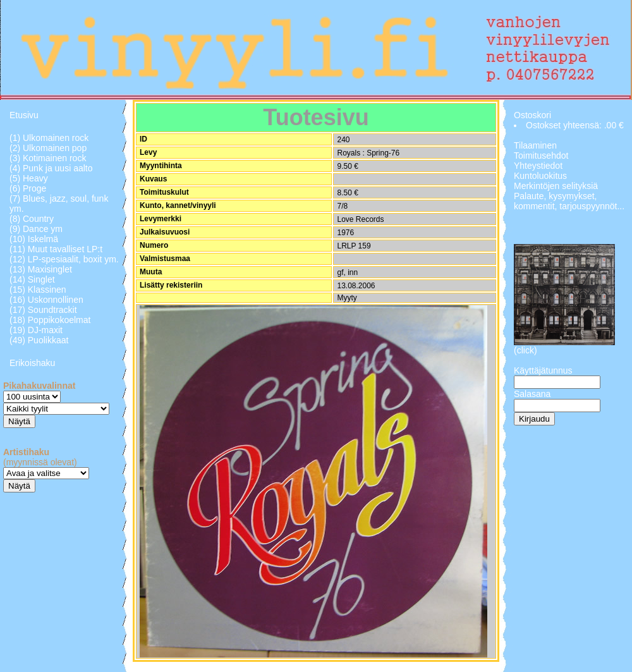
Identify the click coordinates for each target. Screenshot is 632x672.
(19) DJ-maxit (36, 330)
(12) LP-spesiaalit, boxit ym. (64, 259)
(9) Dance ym (36, 229)
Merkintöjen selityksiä (556, 186)
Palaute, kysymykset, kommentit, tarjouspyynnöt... (569, 201)
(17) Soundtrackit (43, 310)
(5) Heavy (29, 178)
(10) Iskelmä (34, 239)
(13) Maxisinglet (41, 269)
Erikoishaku (32, 363)
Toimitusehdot (541, 156)
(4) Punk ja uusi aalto (51, 168)
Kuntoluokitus (540, 176)
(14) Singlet (32, 279)
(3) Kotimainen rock (48, 158)
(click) (526, 350)
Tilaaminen (535, 145)
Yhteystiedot (538, 166)
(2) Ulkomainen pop (48, 148)
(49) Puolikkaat (39, 340)
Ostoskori (532, 115)
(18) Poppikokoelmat (50, 320)
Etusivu (24, 115)
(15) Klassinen (38, 290)
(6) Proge (28, 188)
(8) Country (32, 219)
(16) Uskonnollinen (46, 300)
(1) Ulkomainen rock (49, 138)
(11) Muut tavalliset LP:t (56, 249)
